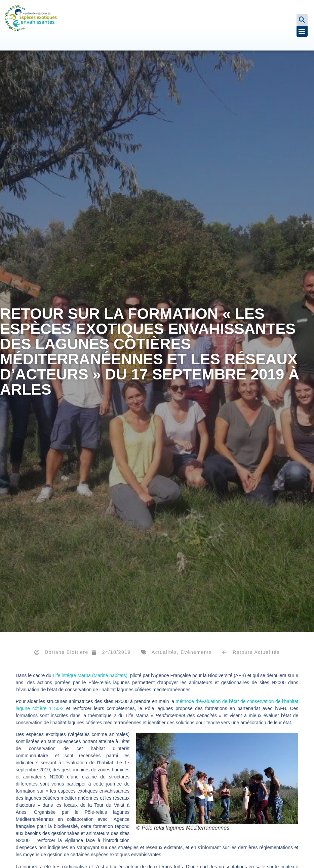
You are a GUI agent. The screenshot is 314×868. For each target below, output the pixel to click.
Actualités (164, 652)
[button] (302, 20)
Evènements (196, 652)
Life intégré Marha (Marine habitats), (90, 675)
